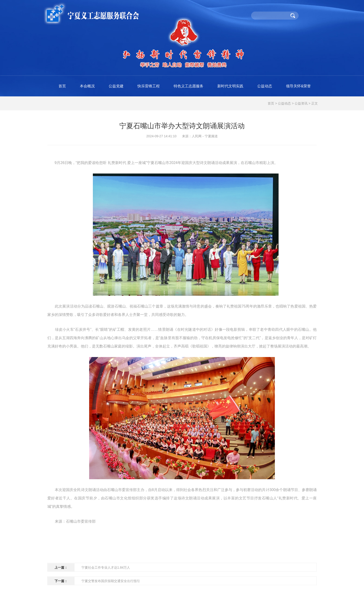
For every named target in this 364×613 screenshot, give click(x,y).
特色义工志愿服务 (188, 86)
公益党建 (116, 86)
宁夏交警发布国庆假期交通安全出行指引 (111, 581)
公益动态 (265, 86)
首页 (62, 86)
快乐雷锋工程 (149, 86)
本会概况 (87, 86)
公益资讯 (301, 103)
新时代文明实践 (230, 86)
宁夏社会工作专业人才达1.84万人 (106, 567)
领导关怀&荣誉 (298, 86)
